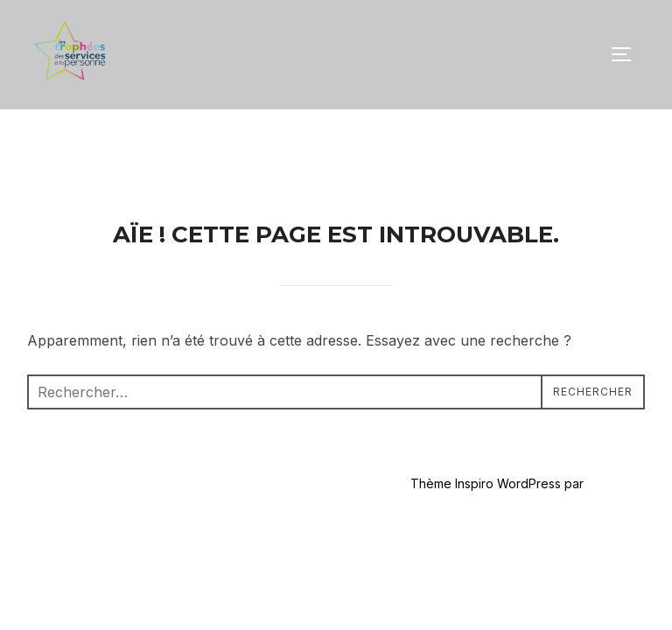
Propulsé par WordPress (98, 374)
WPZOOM (616, 374)
